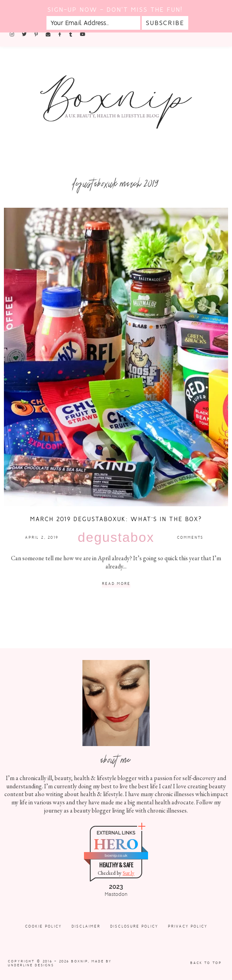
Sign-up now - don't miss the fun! (115, 10)
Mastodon (116, 894)
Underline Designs (31, 965)
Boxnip (79, 961)
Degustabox (116, 537)
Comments (190, 537)
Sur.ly (128, 873)
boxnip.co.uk (116, 855)
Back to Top (206, 963)
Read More (116, 584)
